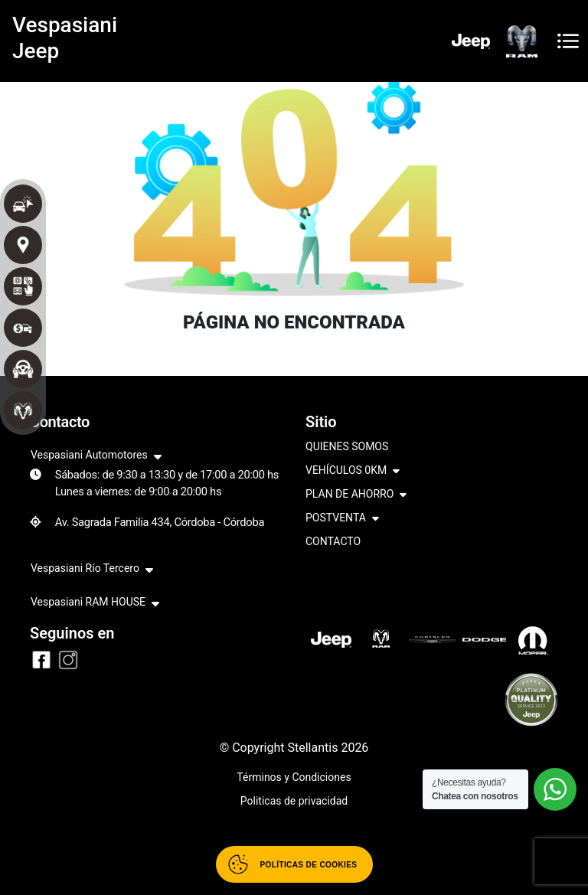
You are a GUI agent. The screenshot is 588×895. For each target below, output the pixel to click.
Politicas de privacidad (294, 801)
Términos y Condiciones (294, 777)
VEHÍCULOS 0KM (353, 471)
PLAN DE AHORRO (356, 495)
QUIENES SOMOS (347, 446)
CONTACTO (333, 541)
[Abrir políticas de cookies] (294, 864)
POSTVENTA (342, 519)
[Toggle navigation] (568, 41)
